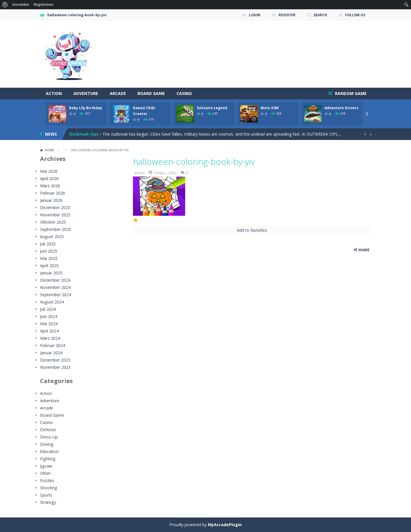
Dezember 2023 (55, 360)
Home (50, 150)
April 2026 (49, 178)
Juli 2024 (48, 309)
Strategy (48, 502)
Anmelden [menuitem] (21, 5)
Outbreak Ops (84, 134)
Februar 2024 (53, 345)
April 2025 (49, 266)
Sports (46, 495)
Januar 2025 (51, 273)
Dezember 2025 (55, 207)
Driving (47, 444)
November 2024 (55, 287)
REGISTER (286, 15)
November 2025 (55, 215)
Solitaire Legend (212, 108)
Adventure (86, 93)
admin (140, 173)
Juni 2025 (49, 251)
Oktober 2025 (53, 222)
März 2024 (50, 338)
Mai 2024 (49, 324)
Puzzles (47, 480)
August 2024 (52, 302)
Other (45, 473)
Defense (48, 430)
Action (54, 93)
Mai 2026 (49, 171)
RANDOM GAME (350, 93)
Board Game (151, 93)
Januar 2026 (51, 200)
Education (49, 451)
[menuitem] (5, 5)
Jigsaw (46, 466)
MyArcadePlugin (225, 525)
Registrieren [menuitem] (44, 5)
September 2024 (56, 295)
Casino (184, 93)
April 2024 (49, 331)
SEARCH (319, 15)
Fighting (47, 459)
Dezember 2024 (55, 280)
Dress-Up (49, 437)
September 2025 (56, 229)
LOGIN (253, 15)
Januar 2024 (51, 353)
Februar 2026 (53, 193)
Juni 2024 (49, 316)
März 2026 (50, 186)
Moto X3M (270, 108)
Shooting (48, 488)
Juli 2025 (48, 244)
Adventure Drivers (341, 108)
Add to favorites (252, 230)
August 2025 (52, 237)
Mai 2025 (49, 258)
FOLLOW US (355, 15)
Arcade (118, 93)
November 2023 (55, 367)
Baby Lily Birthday (86, 108)
